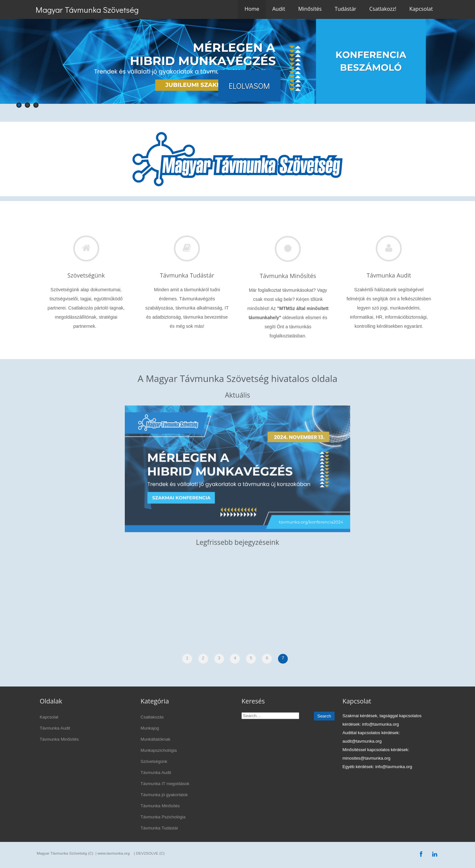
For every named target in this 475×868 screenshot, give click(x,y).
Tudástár (346, 9)
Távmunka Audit (55, 728)
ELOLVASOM (249, 86)
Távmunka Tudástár (159, 828)
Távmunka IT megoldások (165, 784)
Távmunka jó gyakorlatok (164, 795)
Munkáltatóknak (155, 739)
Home (252, 9)
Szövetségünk (154, 761)
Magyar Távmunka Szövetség (87, 10)
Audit (278, 9)
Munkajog (150, 728)
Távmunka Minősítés (59, 739)
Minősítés (310, 9)
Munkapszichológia (159, 750)
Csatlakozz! (383, 9)
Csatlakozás (152, 717)
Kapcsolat (421, 9)
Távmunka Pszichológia (163, 817)
